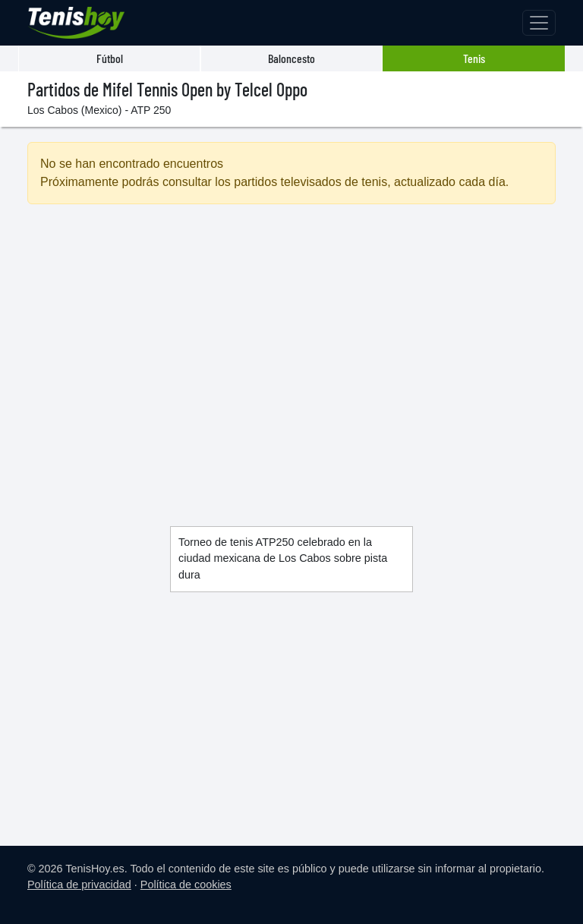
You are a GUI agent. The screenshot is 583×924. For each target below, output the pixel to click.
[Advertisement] (291, 347)
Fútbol (110, 58)
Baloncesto (291, 58)
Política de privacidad (79, 885)
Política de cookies (186, 885)
